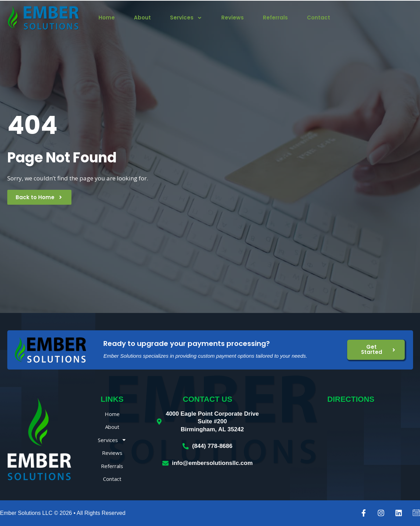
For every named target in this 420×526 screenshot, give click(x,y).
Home (107, 18)
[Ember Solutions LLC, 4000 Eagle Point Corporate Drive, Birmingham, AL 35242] (351, 445)
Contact (319, 18)
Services (186, 18)
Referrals (275, 18)
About (142, 18)
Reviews (233, 18)
